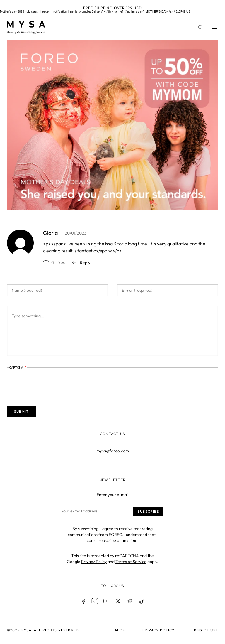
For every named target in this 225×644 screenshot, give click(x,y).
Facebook (83, 601)
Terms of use (203, 630)
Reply (85, 263)
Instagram (95, 601)
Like (46, 262)
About (121, 630)
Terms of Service (131, 562)
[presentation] (54, 382)
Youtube (107, 601)
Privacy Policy (94, 562)
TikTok (142, 601)
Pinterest (130, 601)
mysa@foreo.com (113, 451)
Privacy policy (159, 630)
